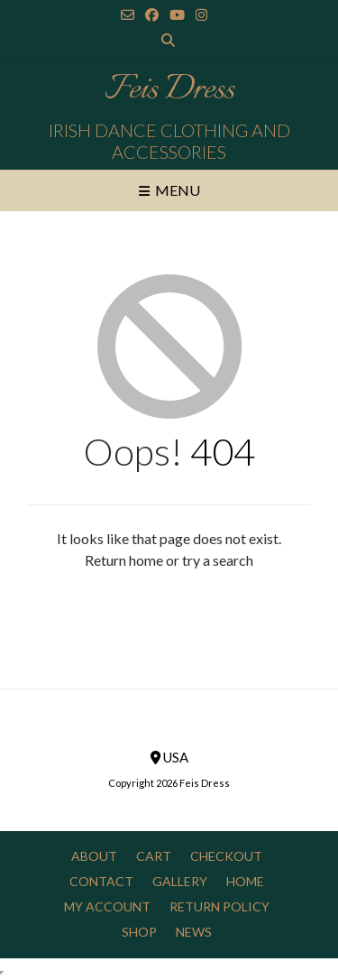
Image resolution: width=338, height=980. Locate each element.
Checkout (226, 856)
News (194, 932)
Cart (154, 856)
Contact (101, 881)
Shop (139, 932)
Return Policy (219, 906)
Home (245, 881)
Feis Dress (169, 90)
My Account (107, 906)
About (94, 856)
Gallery (180, 881)
